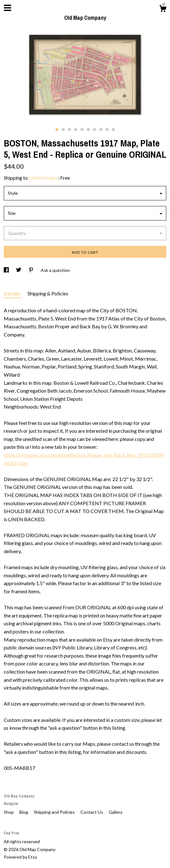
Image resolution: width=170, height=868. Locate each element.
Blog (24, 812)
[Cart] (163, 9)
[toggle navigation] (8, 8)
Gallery (116, 812)
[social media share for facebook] (7, 270)
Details (13, 293)
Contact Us (92, 812)
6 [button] (88, 130)
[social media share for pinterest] (31, 270)
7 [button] (95, 130)
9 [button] (107, 130)
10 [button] (113, 130)
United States (43, 178)
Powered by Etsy (20, 857)
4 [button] (76, 130)
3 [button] (70, 130)
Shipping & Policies (48, 293)
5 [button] (82, 130)
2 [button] (63, 130)
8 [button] (101, 130)
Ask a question (55, 270)
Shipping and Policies (55, 812)
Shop (9, 812)
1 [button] (57, 130)
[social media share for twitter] (19, 270)
